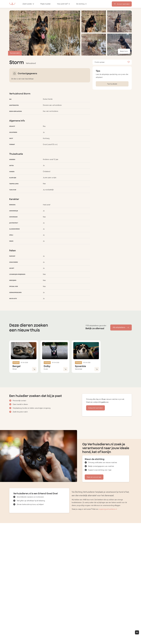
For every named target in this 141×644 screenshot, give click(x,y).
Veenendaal (79, 369)
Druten (46, 369)
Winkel (15, 369)
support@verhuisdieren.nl (108, 509)
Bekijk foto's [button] (124, 51)
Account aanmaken (122, 4)
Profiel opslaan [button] (112, 62)
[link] (46, 4)
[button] (55, 4)
